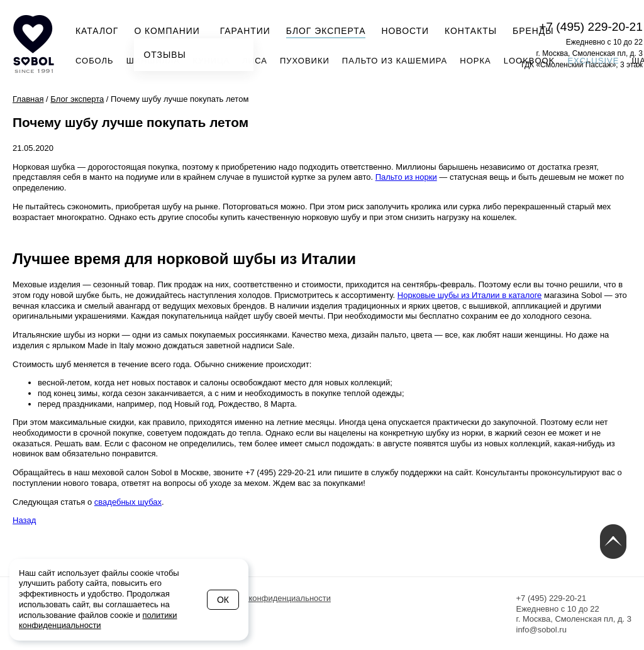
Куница (211, 61)
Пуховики (305, 61)
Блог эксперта (326, 31)
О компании (170, 30)
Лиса (255, 61)
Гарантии (245, 31)
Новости (405, 31)
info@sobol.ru (541, 630)
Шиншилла (153, 61)
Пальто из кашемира (395, 61)
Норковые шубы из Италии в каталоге (470, 295)
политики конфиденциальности (98, 620)
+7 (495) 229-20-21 (591, 27)
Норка (475, 61)
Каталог (97, 31)
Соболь (95, 61)
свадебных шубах (128, 502)
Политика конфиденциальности (270, 598)
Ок (223, 600)
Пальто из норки (406, 177)
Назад (24, 520)
